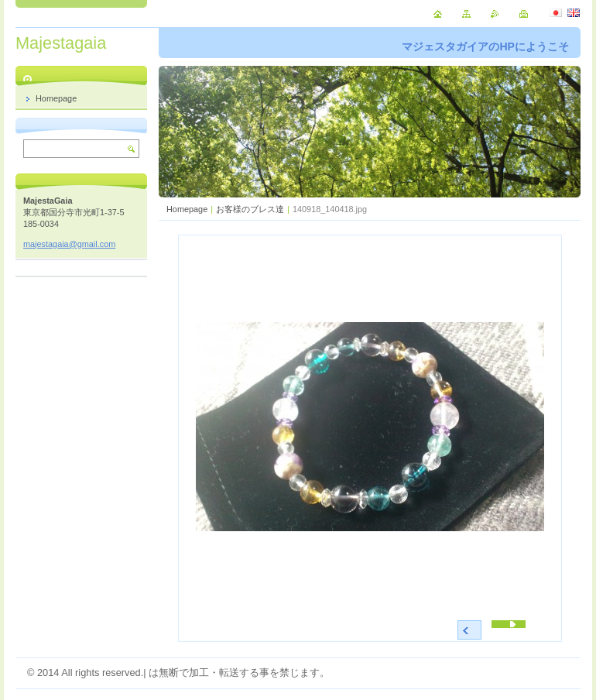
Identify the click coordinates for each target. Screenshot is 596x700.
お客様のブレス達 (250, 209)
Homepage (187, 209)
